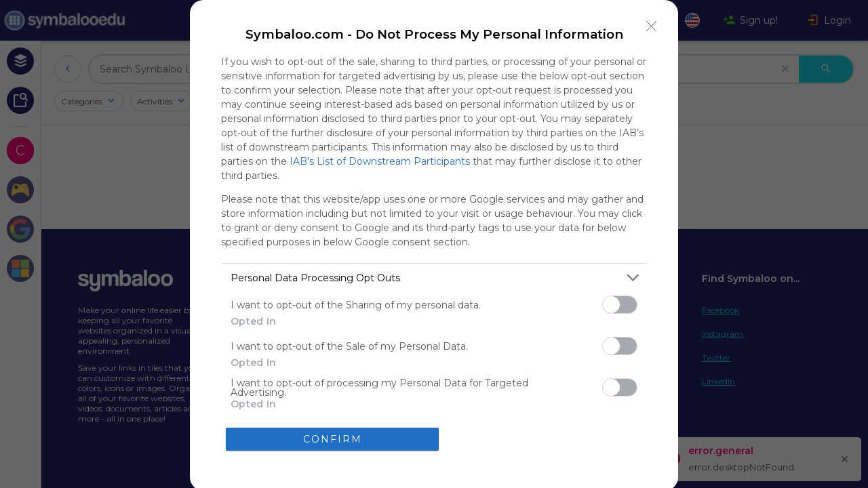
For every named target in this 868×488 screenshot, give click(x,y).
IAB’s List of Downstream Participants (380, 161)
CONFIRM (333, 439)
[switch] (620, 305)
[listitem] (434, 278)
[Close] (652, 26)
